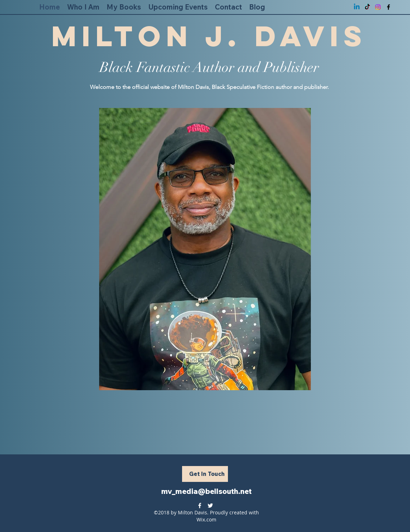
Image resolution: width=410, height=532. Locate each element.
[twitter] (210, 506)
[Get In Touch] (205, 474)
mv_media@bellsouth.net (206, 491)
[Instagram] (378, 7)
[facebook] (388, 7)
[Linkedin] (357, 7)
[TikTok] (367, 7)
